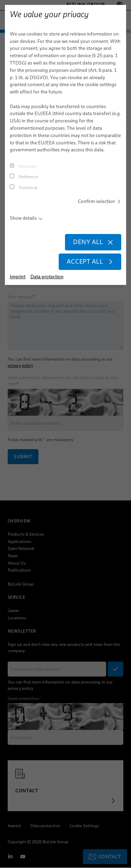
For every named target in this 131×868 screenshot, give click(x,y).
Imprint (18, 277)
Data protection (47, 277)
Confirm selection (100, 201)
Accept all (90, 262)
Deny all (93, 242)
